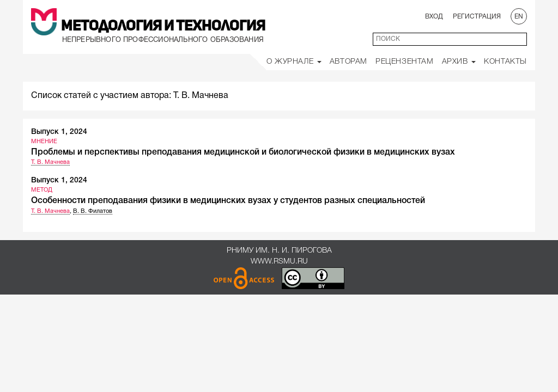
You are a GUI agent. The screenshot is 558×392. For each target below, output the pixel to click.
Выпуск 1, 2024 (59, 132)
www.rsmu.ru (279, 262)
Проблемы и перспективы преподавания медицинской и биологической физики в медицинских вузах (243, 152)
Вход (434, 17)
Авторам (348, 62)
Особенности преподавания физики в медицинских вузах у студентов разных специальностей (228, 201)
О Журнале (294, 62)
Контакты (505, 62)
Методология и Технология (163, 27)
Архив (459, 62)
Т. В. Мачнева (50, 162)
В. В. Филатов (93, 211)
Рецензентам (405, 62)
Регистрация (477, 17)
